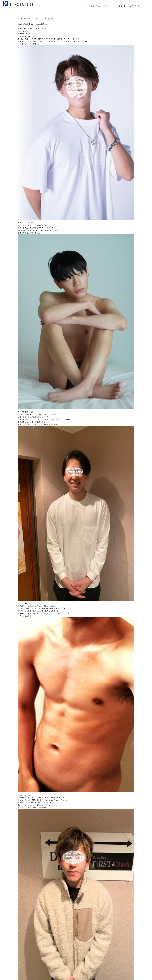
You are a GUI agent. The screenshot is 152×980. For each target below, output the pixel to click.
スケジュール (121, 6)
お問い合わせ (135, 6)
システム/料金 (95, 6)
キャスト (108, 6)
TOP (83, 6)
